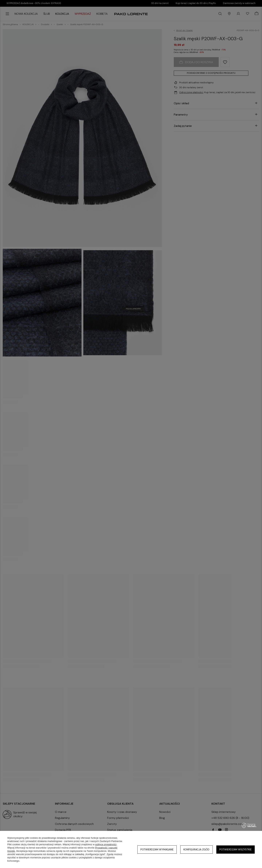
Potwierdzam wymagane (157, 849)
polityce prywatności (106, 844)
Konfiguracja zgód (196, 849)
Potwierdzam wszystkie (236, 849)
